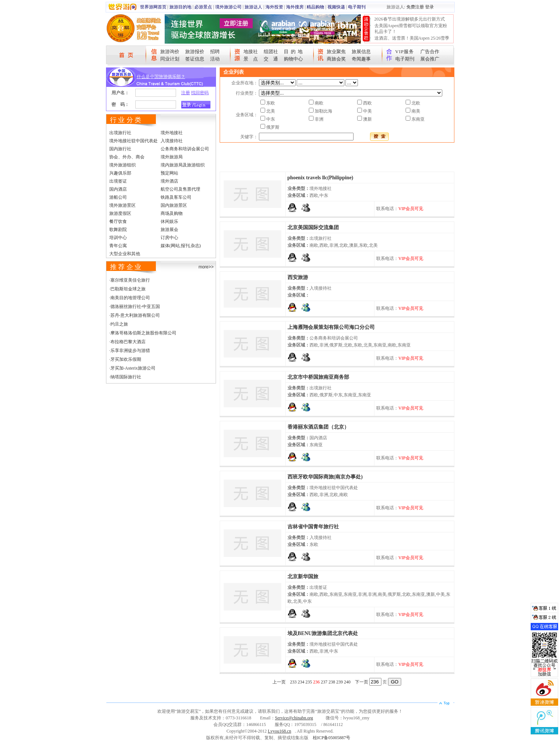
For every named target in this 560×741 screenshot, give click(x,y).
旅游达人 (253, 7)
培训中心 (118, 238)
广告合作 (430, 52)
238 (332, 682)
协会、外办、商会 (127, 157)
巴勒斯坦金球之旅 (128, 289)
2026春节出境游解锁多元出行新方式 (410, 19)
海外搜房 (295, 7)
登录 (429, 7)
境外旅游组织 (122, 165)
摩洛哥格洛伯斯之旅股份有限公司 (143, 333)
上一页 (279, 682)
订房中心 (169, 238)
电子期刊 (357, 7)
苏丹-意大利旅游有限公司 (135, 315)
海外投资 (274, 7)
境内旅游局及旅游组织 (183, 165)
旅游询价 (170, 52)
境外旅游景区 (122, 205)
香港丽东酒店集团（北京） (318, 427)
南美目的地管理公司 (130, 298)
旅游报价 (195, 52)
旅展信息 (361, 52)
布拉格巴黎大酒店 (128, 342)
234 (301, 682)
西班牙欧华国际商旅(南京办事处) (325, 477)
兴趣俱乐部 (120, 173)
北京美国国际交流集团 (313, 228)
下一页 (362, 682)
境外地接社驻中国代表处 (133, 141)
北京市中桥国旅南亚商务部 (318, 377)
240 (347, 682)
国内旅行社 (120, 149)
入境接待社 (172, 141)
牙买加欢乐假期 (126, 359)
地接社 (251, 52)
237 (324, 682)
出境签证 (118, 181)
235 (309, 682)
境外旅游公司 (228, 7)
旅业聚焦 (336, 52)
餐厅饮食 (118, 221)
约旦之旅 (119, 324)
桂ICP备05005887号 (332, 738)
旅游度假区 (120, 213)
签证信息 (195, 59)
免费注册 (415, 7)
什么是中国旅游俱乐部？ (161, 77)
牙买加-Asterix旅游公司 (133, 368)
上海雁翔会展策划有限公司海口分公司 (331, 327)
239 (340, 682)
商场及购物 (172, 213)
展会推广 (430, 59)
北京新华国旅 (303, 577)
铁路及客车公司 (176, 197)
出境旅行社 (120, 133)
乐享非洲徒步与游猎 (130, 351)
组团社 (271, 52)
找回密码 (200, 93)
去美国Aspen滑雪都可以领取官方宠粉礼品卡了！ (411, 29)
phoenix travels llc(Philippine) (321, 178)
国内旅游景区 (174, 205)
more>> (206, 267)
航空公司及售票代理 (180, 189)
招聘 (215, 52)
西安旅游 (298, 277)
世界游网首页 (153, 7)
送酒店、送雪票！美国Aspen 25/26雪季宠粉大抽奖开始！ (412, 41)
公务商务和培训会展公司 (185, 149)
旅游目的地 (180, 7)
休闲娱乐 (169, 221)
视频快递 (336, 7)
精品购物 (315, 7)
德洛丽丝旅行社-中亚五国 (135, 307)
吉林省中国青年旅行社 (313, 527)
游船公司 (118, 197)
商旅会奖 (336, 59)
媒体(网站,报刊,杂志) (181, 246)
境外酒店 (169, 181)
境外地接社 (172, 133)
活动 (215, 59)
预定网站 (169, 173)
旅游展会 (169, 230)
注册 (186, 93)
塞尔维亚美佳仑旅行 (130, 280)
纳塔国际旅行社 (126, 377)
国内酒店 (118, 189)
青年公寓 (118, 246)
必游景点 (203, 7)
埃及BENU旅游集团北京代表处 (323, 633)
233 (293, 682)
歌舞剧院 (118, 230)
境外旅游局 (172, 157)
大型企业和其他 (125, 254)
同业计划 (170, 59)
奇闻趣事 (361, 59)
